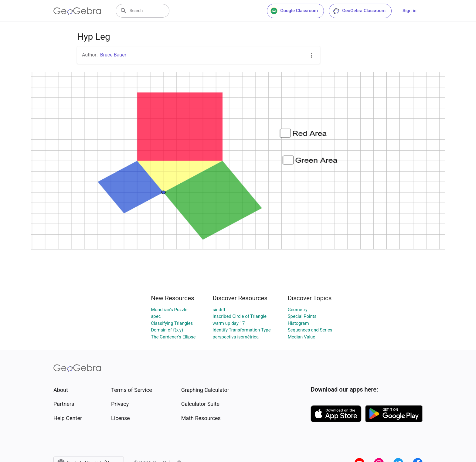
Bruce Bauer (113, 55)
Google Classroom (294, 11)
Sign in (410, 11)
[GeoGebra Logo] (77, 11)
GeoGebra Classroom (359, 11)
